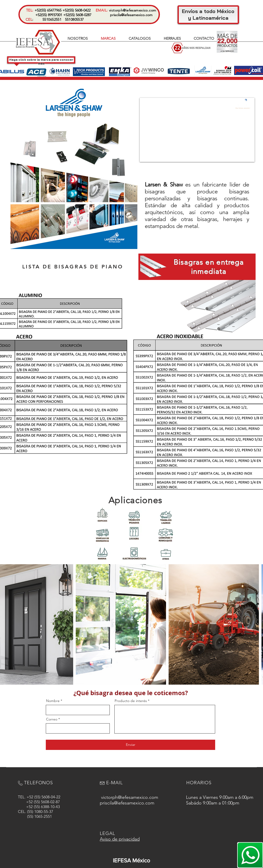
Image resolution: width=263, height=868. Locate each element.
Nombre (53, 701)
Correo (52, 719)
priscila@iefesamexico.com (131, 15)
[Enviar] (130, 745)
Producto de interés (131, 701)
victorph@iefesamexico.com (133, 10)
